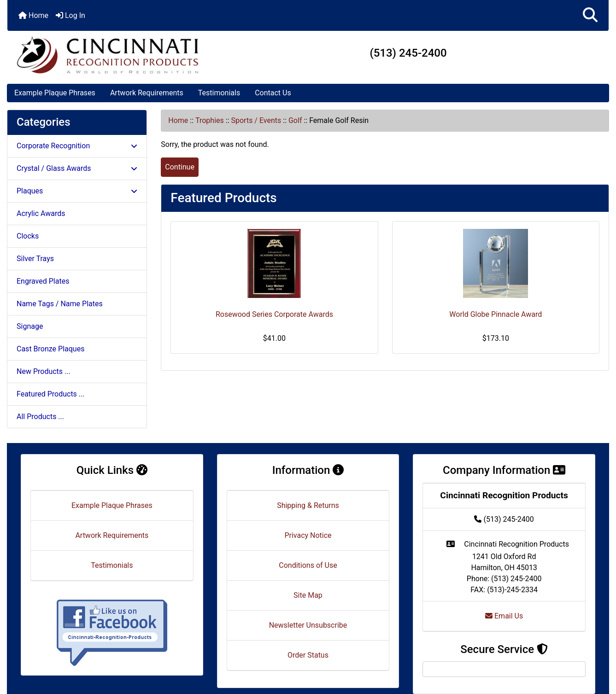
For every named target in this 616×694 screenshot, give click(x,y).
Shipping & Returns (308, 505)
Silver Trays (35, 259)
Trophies (210, 120)
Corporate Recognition (77, 146)
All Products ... (40, 417)
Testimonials (219, 93)
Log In (70, 15)
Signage (30, 326)
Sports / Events (256, 120)
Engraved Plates (43, 281)
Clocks (28, 236)
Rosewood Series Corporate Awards (274, 314)
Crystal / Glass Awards (77, 168)
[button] (590, 15)
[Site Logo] (108, 55)
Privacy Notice (308, 535)
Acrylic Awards (41, 213)
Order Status (308, 655)
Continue (180, 167)
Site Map (308, 595)
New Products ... (44, 371)
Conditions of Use (308, 565)
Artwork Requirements (147, 93)
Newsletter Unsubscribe (308, 625)
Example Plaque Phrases (55, 93)
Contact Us (273, 93)
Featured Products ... (51, 394)
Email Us (504, 616)
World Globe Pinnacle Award (496, 314)
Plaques (77, 191)
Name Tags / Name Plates (60, 304)
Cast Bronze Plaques (50, 349)
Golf (295, 120)
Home (33, 15)
